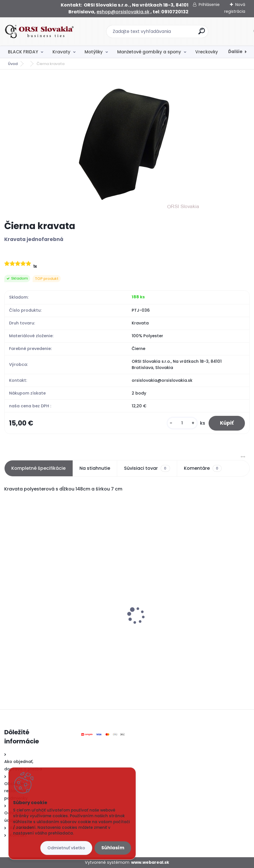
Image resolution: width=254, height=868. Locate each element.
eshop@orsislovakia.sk (123, 12)
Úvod (13, 64)
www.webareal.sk (150, 862)
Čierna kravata (150, 624)
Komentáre (203, 468)
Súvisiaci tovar (147, 468)
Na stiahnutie (95, 468)
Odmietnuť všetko (66, 848)
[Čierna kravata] (127, 145)
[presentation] (8, 607)
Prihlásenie (209, 5)
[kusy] (182, 423)
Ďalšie (235, 52)
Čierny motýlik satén (31, 612)
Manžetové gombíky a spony (149, 52)
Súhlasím (113, 848)
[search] (202, 33)
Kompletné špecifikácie (38, 468)
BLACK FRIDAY (23, 52)
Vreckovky (207, 52)
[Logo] (39, 32)
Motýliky (94, 52)
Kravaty (61, 52)
